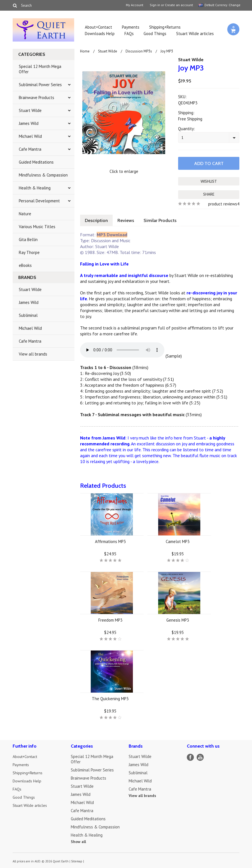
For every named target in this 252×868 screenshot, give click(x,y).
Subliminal (28, 315)
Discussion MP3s (139, 51)
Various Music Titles (37, 227)
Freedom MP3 (110, 619)
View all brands (33, 354)
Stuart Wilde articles (195, 34)
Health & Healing (35, 188)
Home (85, 51)
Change (234, 5)
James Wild (29, 123)
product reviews (223, 203)
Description (97, 220)
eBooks (25, 265)
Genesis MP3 (178, 619)
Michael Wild (30, 136)
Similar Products (163, 220)
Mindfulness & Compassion (43, 175)
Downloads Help (100, 34)
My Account (135, 5)
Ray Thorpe (29, 252)
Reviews (127, 220)
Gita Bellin (28, 240)
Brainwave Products (37, 98)
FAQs (129, 34)
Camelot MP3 (178, 541)
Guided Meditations (36, 162)
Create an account (179, 5)
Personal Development (39, 201)
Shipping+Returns (165, 27)
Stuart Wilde (30, 110)
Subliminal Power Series (40, 85)
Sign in (155, 5)
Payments (131, 27)
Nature (25, 214)
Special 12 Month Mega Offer (40, 69)
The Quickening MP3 (110, 698)
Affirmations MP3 (110, 541)
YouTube (200, 757)
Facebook (190, 757)
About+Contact (98, 27)
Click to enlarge (124, 171)
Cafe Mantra (30, 149)
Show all (78, 841)
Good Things (155, 34)
